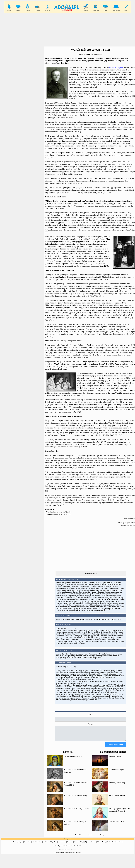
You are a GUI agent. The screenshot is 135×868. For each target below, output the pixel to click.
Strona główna (67, 841)
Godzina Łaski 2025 (117, 824)
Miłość (34, 844)
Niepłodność (54, 844)
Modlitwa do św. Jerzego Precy (75, 798)
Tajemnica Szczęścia (117, 772)
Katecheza (77, 844)
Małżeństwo (46, 844)
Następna (103, 837)
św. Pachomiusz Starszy (73, 759)
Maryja (82, 844)
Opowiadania (27, 844)
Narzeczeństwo (62, 844)
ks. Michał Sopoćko (117, 68)
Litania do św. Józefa (117, 798)
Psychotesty (119, 844)
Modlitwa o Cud (115, 759)
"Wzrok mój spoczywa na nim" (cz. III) (59, 514)
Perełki (109, 844)
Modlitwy (15, 844)
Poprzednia (78, 837)
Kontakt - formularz (71, 848)
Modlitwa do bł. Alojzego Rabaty (76, 811)
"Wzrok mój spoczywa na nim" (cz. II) (58, 512)
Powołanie (39, 844)
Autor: (91, 715)
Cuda (113, 844)
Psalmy (104, 844)
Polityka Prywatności (59, 848)
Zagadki (21, 844)
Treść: (90, 724)
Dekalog (99, 844)
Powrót (91, 837)
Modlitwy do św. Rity (117, 785)
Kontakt (79, 848)
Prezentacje (70, 844)
